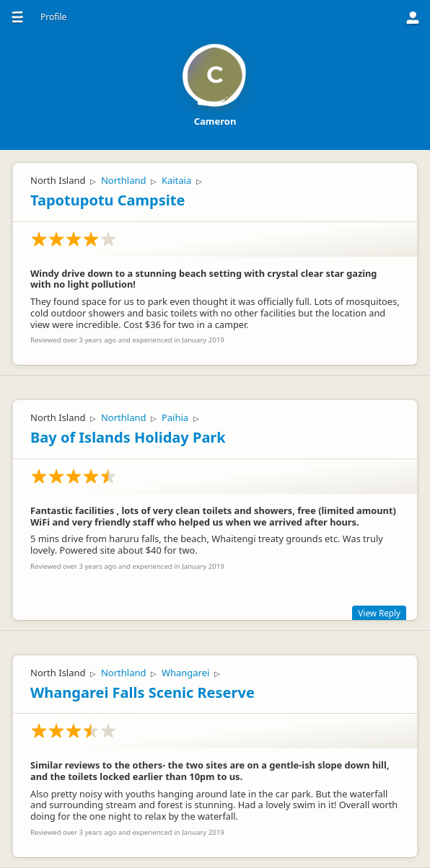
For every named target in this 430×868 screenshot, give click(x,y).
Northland (124, 180)
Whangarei (186, 673)
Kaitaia (176, 180)
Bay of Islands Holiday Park (128, 437)
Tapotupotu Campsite (107, 200)
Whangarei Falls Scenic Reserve (142, 692)
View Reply (379, 613)
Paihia (175, 417)
